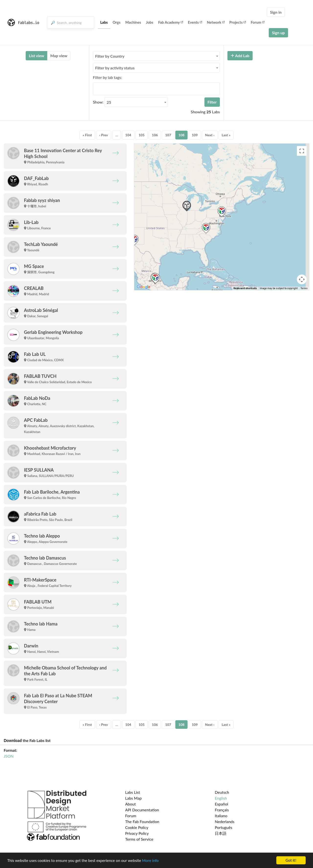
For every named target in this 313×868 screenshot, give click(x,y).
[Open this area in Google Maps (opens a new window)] (144, 287)
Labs (104, 22)
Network (216, 22)
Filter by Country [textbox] (110, 56)
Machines (133, 22)
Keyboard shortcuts (245, 288)
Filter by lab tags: (107, 77)
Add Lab (240, 56)
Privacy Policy (137, 833)
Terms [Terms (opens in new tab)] (304, 288)
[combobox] (156, 56)
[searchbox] (96, 89)
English (221, 798)
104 (128, 135)
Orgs (117, 22)
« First (87, 135)
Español (221, 804)
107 (168, 135)
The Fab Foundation (142, 821)
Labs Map (134, 798)
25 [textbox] (109, 102)
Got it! (291, 860)
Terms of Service (139, 839)
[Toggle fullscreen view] (302, 151)
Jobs (150, 22)
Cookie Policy (137, 827)
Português (223, 827)
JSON (9, 756)
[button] (222, 212)
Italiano (221, 816)
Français (222, 810)
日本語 (221, 833)
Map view (59, 56)
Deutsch (222, 792)
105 (142, 135)
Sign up (278, 33)
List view (37, 56)
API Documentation (142, 810)
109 (195, 135)
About (131, 804)
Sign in (276, 12)
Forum (257, 22)
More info (150, 861)
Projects (238, 22)
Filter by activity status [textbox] (115, 68)
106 (155, 135)
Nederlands (224, 821)
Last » (226, 135)
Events (195, 22)
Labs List (133, 792)
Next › (210, 135)
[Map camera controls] (302, 279)
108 (181, 135)
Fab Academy (171, 22)
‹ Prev (104, 135)
